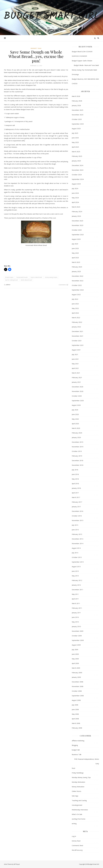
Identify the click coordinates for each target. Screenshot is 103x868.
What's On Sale (77, 814)
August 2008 (76, 700)
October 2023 (77, 230)
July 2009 (75, 649)
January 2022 (76, 327)
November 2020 (78, 391)
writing (74, 823)
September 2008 (78, 696)
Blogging (75, 745)
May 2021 (75, 364)
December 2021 (78, 331)
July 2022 (75, 299)
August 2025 (76, 128)
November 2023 (78, 225)
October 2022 (77, 285)
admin (8, 285)
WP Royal (17, 864)
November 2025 (78, 115)
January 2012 (76, 585)
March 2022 (76, 318)
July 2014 (75, 553)
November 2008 (78, 686)
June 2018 (75, 474)
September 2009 (78, 640)
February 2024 (77, 211)
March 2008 (76, 723)
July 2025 (75, 133)
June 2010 (75, 617)
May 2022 (75, 308)
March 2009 (76, 668)
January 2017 (76, 507)
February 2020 (77, 433)
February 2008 (77, 728)
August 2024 (76, 184)
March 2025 (76, 152)
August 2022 (76, 294)
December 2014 (78, 539)
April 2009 (75, 663)
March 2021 (76, 373)
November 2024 (78, 170)
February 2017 (77, 502)
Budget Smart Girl (52, 16)
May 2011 (75, 594)
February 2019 (77, 456)
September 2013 (78, 562)
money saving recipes (51, 277)
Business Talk (77, 754)
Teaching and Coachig (79, 800)
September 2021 (78, 345)
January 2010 (76, 626)
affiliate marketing (78, 741)
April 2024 (75, 202)
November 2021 (78, 336)
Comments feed (77, 845)
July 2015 (75, 525)
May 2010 (75, 622)
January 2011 (76, 613)
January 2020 (76, 437)
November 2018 (78, 465)
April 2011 (75, 599)
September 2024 (78, 179)
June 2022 (75, 304)
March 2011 (76, 603)
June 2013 (75, 571)
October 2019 (77, 451)
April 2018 (75, 484)
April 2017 (75, 493)
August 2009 (76, 645)
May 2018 (75, 479)
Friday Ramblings (78, 773)
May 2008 (75, 714)
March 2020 (76, 428)
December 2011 (78, 590)
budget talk (36, 48)
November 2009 (78, 631)
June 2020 (75, 414)
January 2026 (76, 105)
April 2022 (75, 313)
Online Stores (76, 791)
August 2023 (76, 239)
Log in (74, 836)
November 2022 (78, 281)
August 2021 (76, 350)
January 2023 (76, 271)
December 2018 (78, 460)
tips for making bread (12, 280)
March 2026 (76, 96)
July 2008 (75, 705)
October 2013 (77, 557)
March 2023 (76, 262)
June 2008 (75, 709)
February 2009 (77, 673)
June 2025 (75, 138)
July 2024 (75, 188)
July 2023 (75, 244)
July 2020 (75, 410)
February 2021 (77, 377)
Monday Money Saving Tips (81, 777)
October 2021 (77, 341)
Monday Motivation (78, 782)
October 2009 (77, 636)
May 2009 (75, 659)
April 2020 (75, 424)
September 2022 (78, 290)
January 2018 (76, 488)
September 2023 (78, 235)
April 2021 (75, 368)
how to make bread (36, 277)
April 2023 (75, 258)
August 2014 (76, 548)
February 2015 (77, 534)
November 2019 (78, 447)
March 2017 (76, 497)
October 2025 (77, 119)
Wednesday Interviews (80, 810)
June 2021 (75, 359)
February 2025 (77, 156)
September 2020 (78, 401)
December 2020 (78, 387)
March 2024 (76, 207)
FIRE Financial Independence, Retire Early (87, 761)
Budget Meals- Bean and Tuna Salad (85, 65)
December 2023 (78, 221)
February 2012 (77, 580)
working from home (79, 819)
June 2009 (75, 654)
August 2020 (76, 405)
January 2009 (76, 677)
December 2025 (78, 110)
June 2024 (75, 193)
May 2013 (75, 576)
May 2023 (75, 253)
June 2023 (75, 248)
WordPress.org (77, 850)
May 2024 (75, 198)
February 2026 (77, 101)
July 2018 (75, 470)
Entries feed (76, 841)
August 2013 (76, 567)
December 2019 (78, 442)
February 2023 (77, 267)
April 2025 (75, 147)
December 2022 (78, 276)
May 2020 (75, 419)
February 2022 (77, 322)
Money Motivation (78, 787)
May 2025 (75, 142)
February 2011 (77, 608)
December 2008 (78, 682)
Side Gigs (75, 796)
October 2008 (77, 691)
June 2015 (75, 530)
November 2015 (78, 520)
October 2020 (77, 396)
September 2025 (78, 124)
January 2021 (76, 382)
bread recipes (9, 277)
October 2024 (77, 175)
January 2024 (76, 216)
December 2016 (78, 511)
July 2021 (75, 354)
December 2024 (78, 165)
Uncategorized (77, 805)
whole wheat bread (26, 280)
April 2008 (75, 719)
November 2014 (78, 543)
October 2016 (77, 516)
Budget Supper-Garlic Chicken (82, 61)
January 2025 (76, 161)
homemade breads (22, 277)
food (73, 768)
